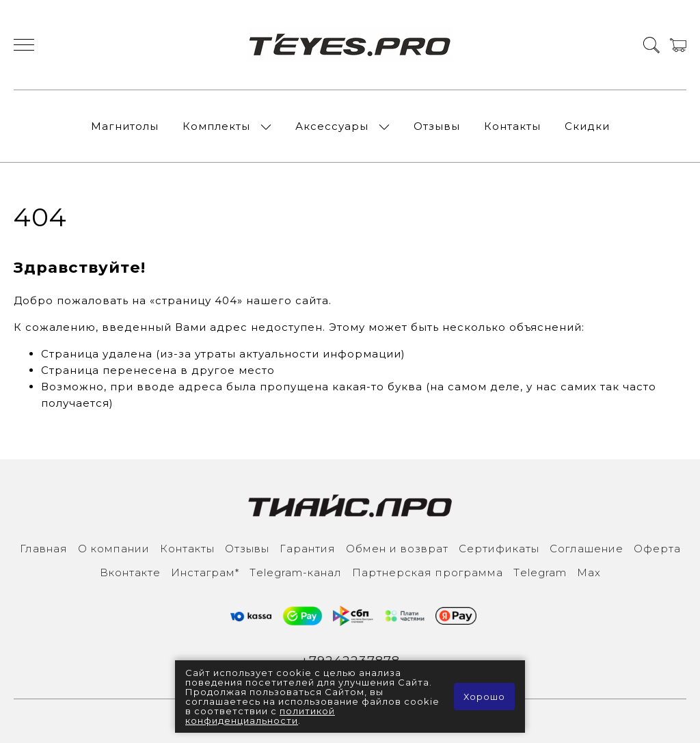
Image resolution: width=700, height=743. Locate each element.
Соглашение (587, 549)
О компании (114, 549)
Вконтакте (130, 572)
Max (589, 572)
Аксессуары (332, 126)
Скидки (587, 126)
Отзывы (437, 126)
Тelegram (540, 572)
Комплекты (216, 126)
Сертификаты (499, 549)
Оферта (657, 549)
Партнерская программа (428, 572)
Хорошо (484, 697)
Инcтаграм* (205, 572)
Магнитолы (125, 126)
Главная (44, 549)
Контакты (512, 126)
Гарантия (308, 549)
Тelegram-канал (296, 572)
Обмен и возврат (397, 549)
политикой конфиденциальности (260, 716)
